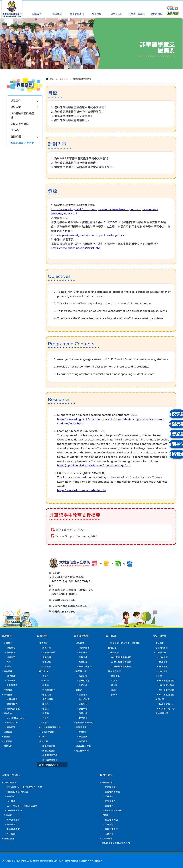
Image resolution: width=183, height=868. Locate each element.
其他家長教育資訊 (114, 807)
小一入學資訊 (10, 778)
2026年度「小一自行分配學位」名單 (25, 783)
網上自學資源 (83, 745)
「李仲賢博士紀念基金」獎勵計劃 (124, 631)
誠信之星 (84, 705)
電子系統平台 (86, 656)
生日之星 (84, 675)
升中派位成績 (13, 817)
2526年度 (163, 646)
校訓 (9, 651)
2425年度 (163, 651)
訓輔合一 (81, 680)
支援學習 (84, 695)
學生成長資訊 (77, 8)
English (48, 671)
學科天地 (16, 108)
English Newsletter (17, 710)
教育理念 (8, 631)
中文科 (47, 666)
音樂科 (47, 700)
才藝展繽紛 (114, 641)
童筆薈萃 (116, 666)
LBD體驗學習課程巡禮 (23, 116)
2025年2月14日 (166, 695)
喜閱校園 (16, 138)
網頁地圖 (7, 860)
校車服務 (84, 651)
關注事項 (11, 666)
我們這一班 (82, 661)
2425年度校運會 (166, 675)
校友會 (105, 812)
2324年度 (163, 656)
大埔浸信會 (108, 837)
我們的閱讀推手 (51, 754)
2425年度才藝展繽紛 (122, 646)
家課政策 (48, 651)
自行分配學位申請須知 (18, 788)
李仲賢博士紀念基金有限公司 (116, 842)
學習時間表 (85, 636)
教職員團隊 (12, 695)
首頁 (52, 79)
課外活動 (159, 631)
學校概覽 (11, 720)
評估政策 (48, 656)
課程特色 (48, 636)
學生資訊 (81, 631)
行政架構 (11, 671)
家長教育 (110, 802)
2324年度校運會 (166, 680)
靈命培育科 (49, 690)
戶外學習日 (160, 641)
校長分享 (8, 680)
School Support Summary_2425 (77, 536)
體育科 (47, 705)
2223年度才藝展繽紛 (122, 656)
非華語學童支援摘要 (23, 145)
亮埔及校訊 (12, 715)
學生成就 (97, 8)
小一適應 (11, 797)
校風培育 (84, 685)
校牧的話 (84, 725)
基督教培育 (82, 720)
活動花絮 (110, 793)
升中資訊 (8, 812)
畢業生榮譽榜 (112, 827)
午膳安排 (84, 646)
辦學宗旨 (11, 646)
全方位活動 (117, 8)
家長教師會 (108, 778)
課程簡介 (16, 101)
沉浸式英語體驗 (20, 125)
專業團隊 (8, 685)
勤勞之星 (84, 710)
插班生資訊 (9, 837)
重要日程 (11, 822)
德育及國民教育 (84, 740)
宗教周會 (84, 735)
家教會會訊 (111, 797)
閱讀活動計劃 (50, 745)
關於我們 (37, 8)
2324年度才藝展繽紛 (122, 651)
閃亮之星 (159, 690)
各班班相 (84, 666)
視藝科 (47, 695)
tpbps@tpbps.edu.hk (120, 579)
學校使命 (11, 641)
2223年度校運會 (166, 685)
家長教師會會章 (113, 788)
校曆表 (7, 730)
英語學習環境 (50, 641)
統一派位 (11, 793)
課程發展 (57, 8)
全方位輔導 (85, 690)
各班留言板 (85, 671)
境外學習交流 (161, 705)
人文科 (47, 710)
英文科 (114, 675)
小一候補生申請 (14, 807)
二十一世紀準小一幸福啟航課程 (22, 802)
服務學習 (84, 700)
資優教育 (48, 646)
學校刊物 (8, 705)
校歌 (9, 656)
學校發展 (8, 661)
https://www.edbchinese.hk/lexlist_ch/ (76, 248)
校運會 (158, 666)
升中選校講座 (13, 827)
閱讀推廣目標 (50, 740)
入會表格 (110, 832)
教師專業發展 (13, 700)
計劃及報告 (12, 675)
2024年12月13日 (167, 700)
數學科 (47, 675)
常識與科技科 (50, 680)
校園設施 (8, 735)
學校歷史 (11, 636)
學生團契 (84, 730)
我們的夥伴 (157, 8)
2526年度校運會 (166, 671)
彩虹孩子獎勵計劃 (85, 715)
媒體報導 (8, 725)
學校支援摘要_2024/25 (71, 530)
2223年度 (163, 661)
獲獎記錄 (112, 636)
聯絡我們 (8, 740)
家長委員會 (111, 783)
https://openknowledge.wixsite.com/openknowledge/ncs (88, 235)
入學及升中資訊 (137, 8)
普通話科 (48, 685)
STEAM (15, 132)
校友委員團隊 (112, 817)
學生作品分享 (115, 661)
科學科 (47, 715)
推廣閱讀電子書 (51, 750)
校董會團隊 (12, 690)
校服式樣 (84, 641)
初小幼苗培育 (161, 636)
